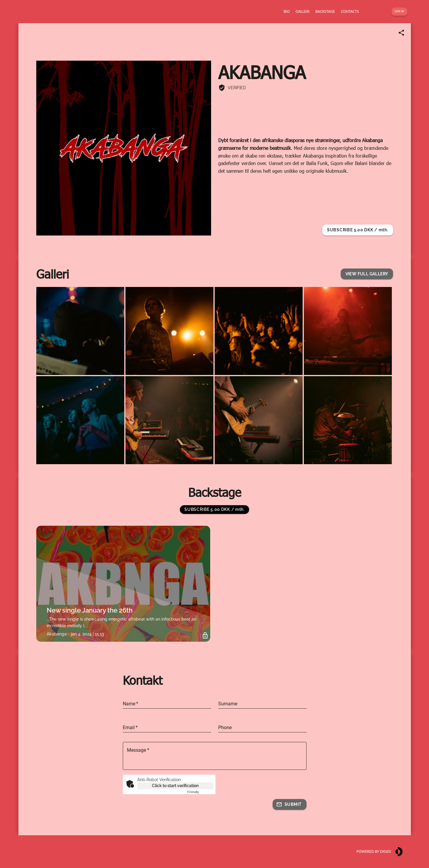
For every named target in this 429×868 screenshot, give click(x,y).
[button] (367, 274)
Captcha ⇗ (200, 792)
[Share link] (401, 33)
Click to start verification (175, 786)
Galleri (53, 274)
